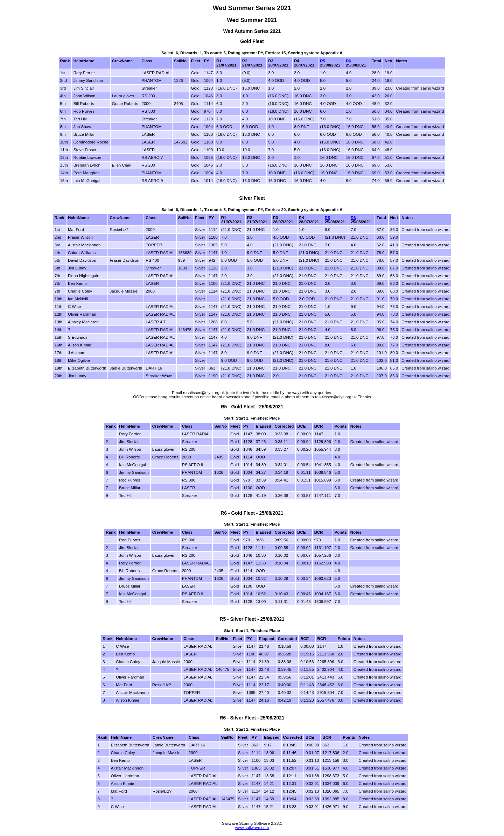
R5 (323, 61)
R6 (348, 61)
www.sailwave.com (252, 828)
